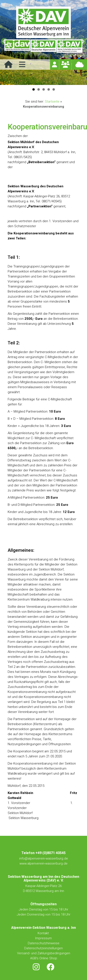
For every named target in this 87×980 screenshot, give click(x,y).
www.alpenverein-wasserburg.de (43, 863)
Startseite (52, 102)
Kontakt (44, 933)
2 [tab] (39, 89)
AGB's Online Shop (44, 958)
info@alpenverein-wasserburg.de (44, 858)
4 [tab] (49, 89)
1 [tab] (34, 89)
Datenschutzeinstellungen (43, 948)
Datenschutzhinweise (44, 943)
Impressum (43, 938)
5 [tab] (54, 89)
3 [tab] (44, 89)
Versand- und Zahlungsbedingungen (44, 953)
